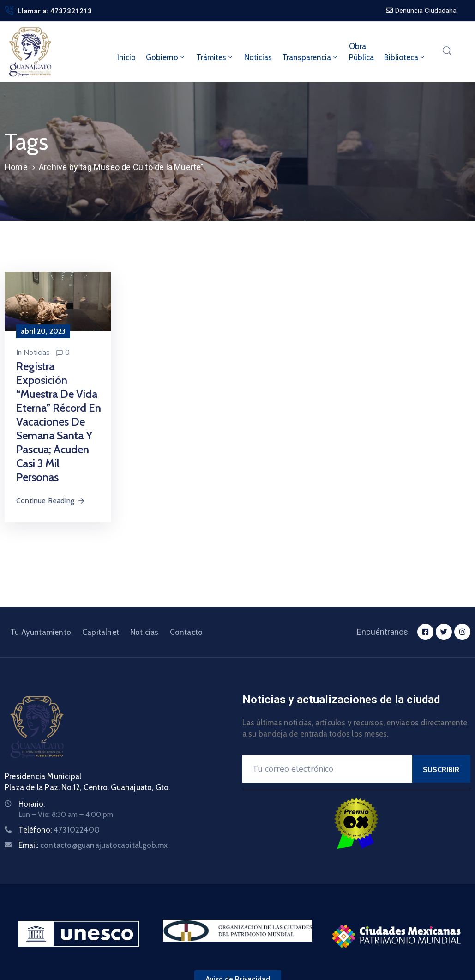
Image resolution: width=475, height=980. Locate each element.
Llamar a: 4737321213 (55, 11)
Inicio (126, 57)
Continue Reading (51, 501)
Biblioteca (405, 57)
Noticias (258, 57)
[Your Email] (327, 769)
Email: (93, 845)
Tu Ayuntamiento (41, 632)
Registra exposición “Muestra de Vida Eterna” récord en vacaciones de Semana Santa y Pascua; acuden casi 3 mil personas (59, 422)
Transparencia (310, 57)
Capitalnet (101, 632)
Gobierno (166, 57)
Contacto (186, 632)
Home (16, 167)
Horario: (32, 804)
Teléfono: (59, 830)
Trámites (215, 57)
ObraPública (361, 52)
